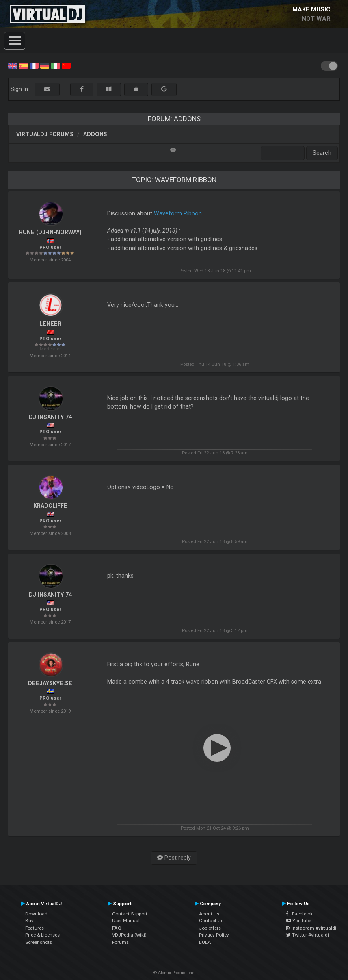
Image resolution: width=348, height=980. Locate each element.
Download (36, 914)
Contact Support (130, 914)
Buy (29, 921)
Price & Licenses (42, 935)
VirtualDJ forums (45, 134)
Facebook (299, 914)
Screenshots (39, 942)
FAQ (117, 928)
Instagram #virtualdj (311, 928)
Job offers (210, 928)
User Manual (126, 921)
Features (35, 928)
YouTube (299, 921)
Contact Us (211, 921)
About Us (209, 914)
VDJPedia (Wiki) (129, 935)
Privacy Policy (214, 935)
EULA (205, 942)
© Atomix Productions (174, 973)
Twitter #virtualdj (308, 935)
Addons (95, 134)
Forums (120, 942)
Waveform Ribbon (178, 213)
